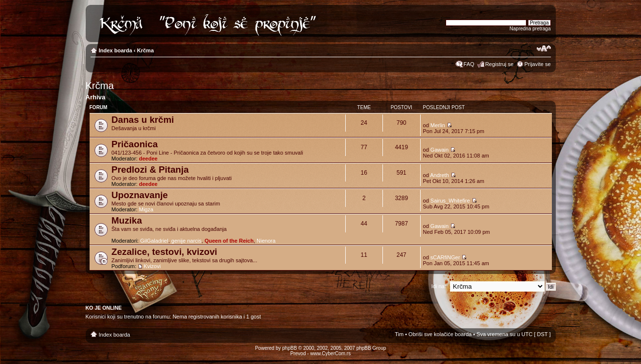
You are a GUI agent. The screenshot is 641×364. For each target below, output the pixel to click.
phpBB (289, 348)
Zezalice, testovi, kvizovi (165, 252)
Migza (146, 209)
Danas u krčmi (143, 120)
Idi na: (439, 286)
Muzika (127, 220)
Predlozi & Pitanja (150, 170)
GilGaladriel (154, 241)
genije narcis (187, 241)
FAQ (469, 64)
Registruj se (499, 64)
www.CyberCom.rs (330, 353)
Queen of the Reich (229, 241)
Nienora (266, 241)
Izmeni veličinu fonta (544, 48)
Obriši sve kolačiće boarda (440, 334)
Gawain (439, 150)
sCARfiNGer (445, 257)
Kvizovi (152, 266)
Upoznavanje (140, 195)
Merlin (438, 125)
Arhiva (95, 97)
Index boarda (116, 50)
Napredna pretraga (530, 29)
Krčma (145, 50)
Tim (399, 334)
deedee (148, 159)
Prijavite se (538, 64)
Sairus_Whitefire (450, 201)
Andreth (439, 175)
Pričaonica (135, 144)
